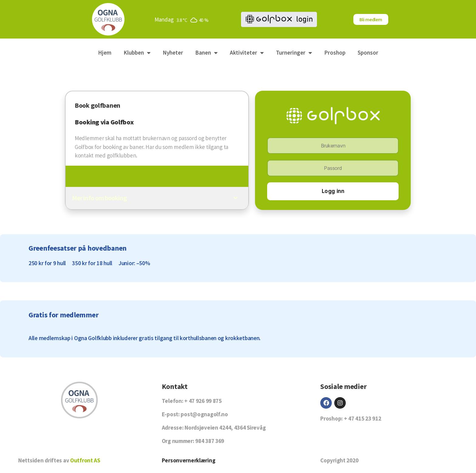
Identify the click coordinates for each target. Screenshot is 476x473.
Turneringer (294, 53)
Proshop (335, 52)
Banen (206, 53)
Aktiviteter (247, 53)
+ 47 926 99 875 (203, 401)
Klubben (137, 53)
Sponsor (368, 52)
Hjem (105, 52)
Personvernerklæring (189, 460)
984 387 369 (210, 441)
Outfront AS (85, 460)
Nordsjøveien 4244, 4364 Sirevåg (225, 427)
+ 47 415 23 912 (363, 418)
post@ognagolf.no (204, 414)
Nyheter (173, 52)
